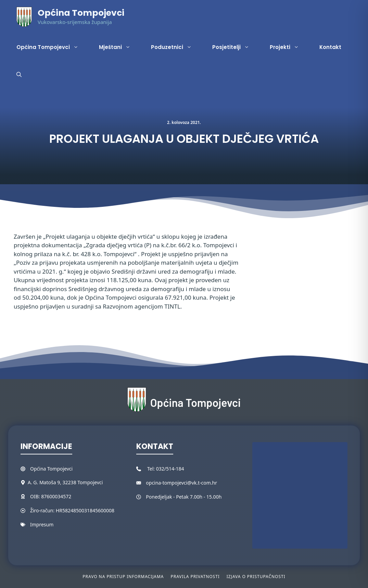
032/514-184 (170, 469)
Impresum (42, 524)
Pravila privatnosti (195, 577)
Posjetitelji (236, 47)
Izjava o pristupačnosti (256, 577)
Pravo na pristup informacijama (123, 577)
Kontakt (330, 47)
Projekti (289, 47)
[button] (19, 75)
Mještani (120, 47)
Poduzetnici (176, 47)
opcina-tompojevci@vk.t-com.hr (181, 483)
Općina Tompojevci (81, 13)
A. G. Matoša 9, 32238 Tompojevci (65, 482)
